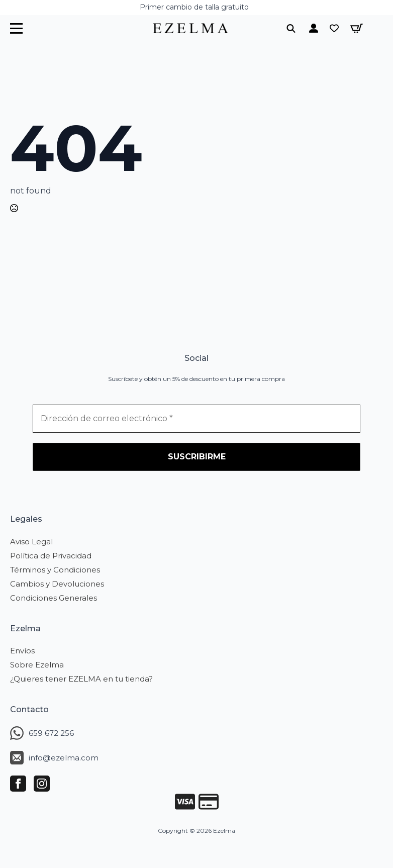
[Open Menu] (16, 28)
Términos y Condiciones (55, 570)
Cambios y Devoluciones (57, 584)
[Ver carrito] (357, 28)
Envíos (22, 651)
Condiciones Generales (54, 598)
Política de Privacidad (51, 556)
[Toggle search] (291, 28)
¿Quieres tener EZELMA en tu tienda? (81, 679)
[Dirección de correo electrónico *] (197, 419)
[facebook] (18, 784)
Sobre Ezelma (37, 665)
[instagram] (42, 784)
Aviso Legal (31, 542)
